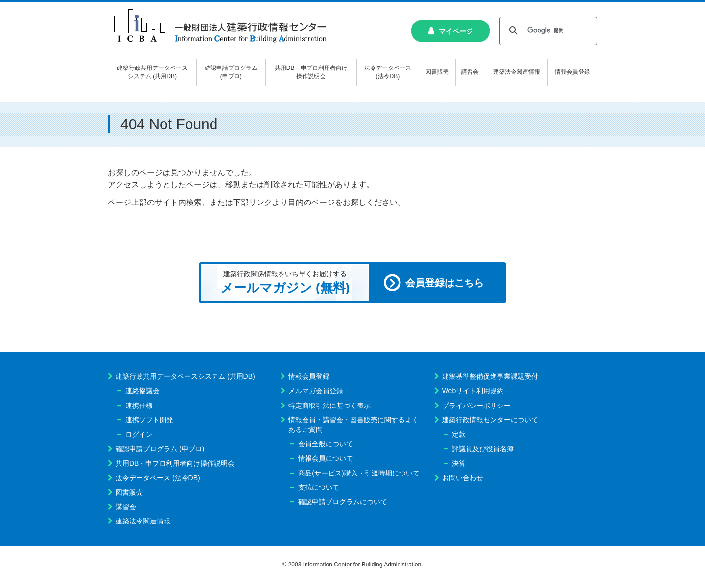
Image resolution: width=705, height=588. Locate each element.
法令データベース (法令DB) (158, 478)
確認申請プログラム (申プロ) (160, 449)
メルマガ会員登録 (316, 391)
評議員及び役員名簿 (483, 449)
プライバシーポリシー (476, 406)
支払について (319, 487)
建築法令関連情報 (143, 521)
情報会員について (326, 458)
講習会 (126, 507)
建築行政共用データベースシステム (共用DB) (185, 376)
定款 (459, 434)
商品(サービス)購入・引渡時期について (359, 473)
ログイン (139, 434)
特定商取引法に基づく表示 (329, 406)
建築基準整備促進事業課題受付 (490, 376)
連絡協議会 (142, 391)
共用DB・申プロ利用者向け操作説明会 (175, 463)
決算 (459, 463)
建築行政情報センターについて (490, 420)
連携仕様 (139, 406)
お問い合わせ (463, 478)
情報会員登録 (309, 376)
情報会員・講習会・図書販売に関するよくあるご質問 (353, 425)
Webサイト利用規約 (473, 391)
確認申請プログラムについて (343, 502)
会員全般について (326, 444)
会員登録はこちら (445, 283)
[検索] (547, 31)
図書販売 (129, 492)
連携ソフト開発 (149, 420)
